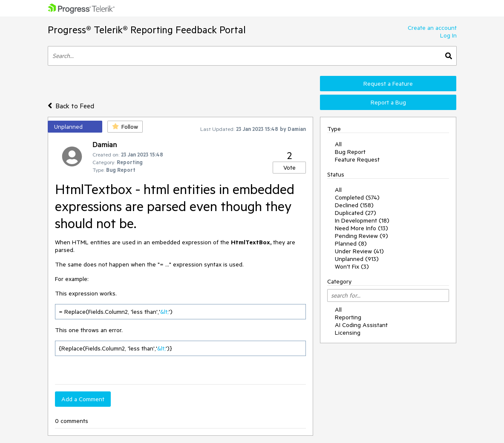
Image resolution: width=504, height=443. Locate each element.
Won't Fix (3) (352, 266)
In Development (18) (362, 220)
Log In (448, 35)
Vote (289, 168)
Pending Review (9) (361, 236)
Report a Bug (388, 102)
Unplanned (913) (357, 259)
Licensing (348, 333)
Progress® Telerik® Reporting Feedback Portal (147, 30)
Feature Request (357, 159)
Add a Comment (83, 399)
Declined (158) (354, 205)
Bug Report (350, 152)
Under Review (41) (359, 251)
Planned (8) (351, 243)
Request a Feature (388, 84)
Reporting (348, 317)
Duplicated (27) (356, 213)
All (338, 144)
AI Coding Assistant (361, 325)
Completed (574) (357, 197)
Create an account (432, 28)
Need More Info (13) (361, 228)
